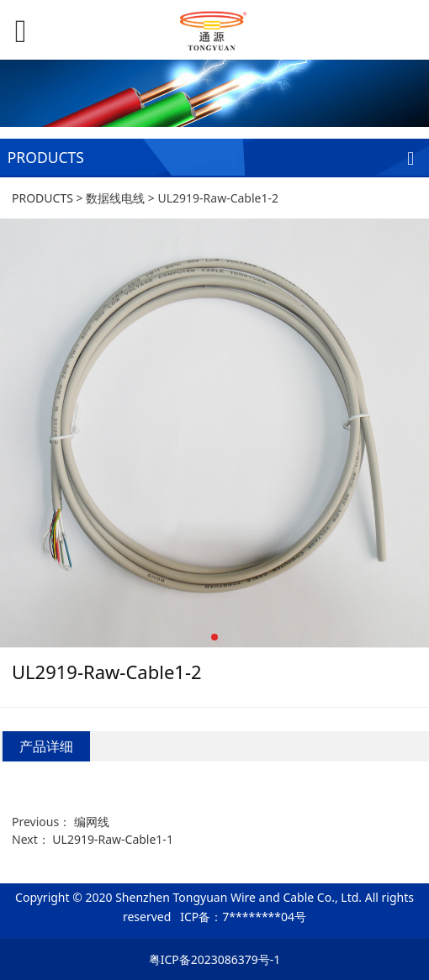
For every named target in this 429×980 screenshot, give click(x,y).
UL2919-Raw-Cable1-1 (113, 839)
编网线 (92, 822)
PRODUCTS (42, 198)
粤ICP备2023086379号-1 (215, 959)
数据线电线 (115, 198)
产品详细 (46, 746)
